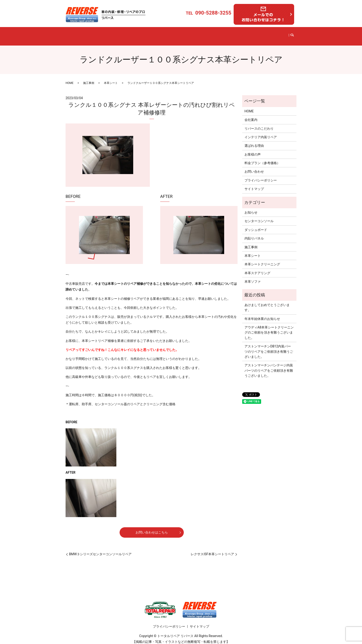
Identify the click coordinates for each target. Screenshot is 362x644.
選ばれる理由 (205, 34)
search (286, 34)
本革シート (111, 79)
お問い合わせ (271, 34)
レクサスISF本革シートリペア (212, 550)
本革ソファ (253, 278)
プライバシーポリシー (261, 176)
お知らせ (251, 209)
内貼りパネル (254, 234)
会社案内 (94, 34)
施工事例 (184, 34)
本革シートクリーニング (262, 260)
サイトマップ (254, 185)
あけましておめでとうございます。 (267, 304)
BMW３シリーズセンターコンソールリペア (100, 550)
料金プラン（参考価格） (238, 34)
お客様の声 (253, 150)
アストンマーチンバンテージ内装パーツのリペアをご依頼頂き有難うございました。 (269, 367)
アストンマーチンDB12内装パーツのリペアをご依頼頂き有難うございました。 (269, 348)
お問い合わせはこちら (152, 528)
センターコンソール (259, 217)
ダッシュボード (256, 226)
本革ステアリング (257, 269)
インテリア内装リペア (157, 34)
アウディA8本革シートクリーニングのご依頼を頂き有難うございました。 (269, 329)
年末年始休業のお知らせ (262, 315)
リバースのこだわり (120, 34)
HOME (79, 34)
